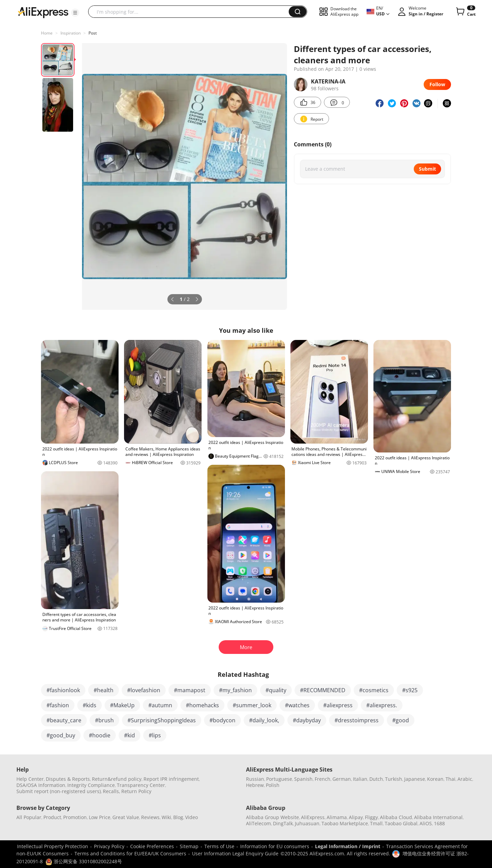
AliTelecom (258, 823)
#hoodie (100, 735)
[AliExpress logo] (43, 12)
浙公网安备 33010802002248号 (84, 861)
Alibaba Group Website (272, 817)
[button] (75, 13)
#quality (276, 690)
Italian (360, 779)
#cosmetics (374, 690)
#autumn (160, 705)
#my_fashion (235, 690)
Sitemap (189, 846)
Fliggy (371, 817)
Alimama (337, 817)
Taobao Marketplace (345, 823)
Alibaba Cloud (396, 817)
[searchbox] (191, 12)
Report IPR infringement (171, 779)
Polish (273, 785)
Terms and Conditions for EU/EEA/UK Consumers (130, 853)
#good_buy (61, 735)
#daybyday (307, 720)
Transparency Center (141, 785)
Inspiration (71, 33)
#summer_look (252, 705)
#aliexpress (338, 705)
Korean (435, 779)
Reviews (150, 817)
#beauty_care (64, 720)
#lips (155, 735)
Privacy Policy (109, 846)
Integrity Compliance (91, 785)
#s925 (410, 690)
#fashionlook (63, 690)
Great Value (126, 817)
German (342, 779)
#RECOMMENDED (323, 690)
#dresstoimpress (357, 720)
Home (47, 33)
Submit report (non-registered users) (59, 791)
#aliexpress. (382, 705)
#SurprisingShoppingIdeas (162, 720)
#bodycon (222, 720)
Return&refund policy (117, 779)
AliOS (426, 823)
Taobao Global (401, 823)
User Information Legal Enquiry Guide (235, 853)
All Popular (29, 817)
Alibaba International (438, 817)
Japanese (415, 779)
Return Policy (136, 791)
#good (401, 720)
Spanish (303, 779)
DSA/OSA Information (41, 785)
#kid (129, 735)
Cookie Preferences (152, 846)
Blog (178, 817)
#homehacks (202, 705)
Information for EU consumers (275, 846)
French (323, 779)
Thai (450, 779)
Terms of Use (219, 846)
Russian (255, 779)
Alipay (356, 817)
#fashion (58, 705)
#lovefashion (144, 690)
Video (192, 817)
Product (52, 817)
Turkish (394, 779)
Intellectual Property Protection (53, 846)
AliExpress (313, 817)
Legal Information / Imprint (348, 846)
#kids (90, 705)
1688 (439, 823)
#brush (104, 720)
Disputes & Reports (68, 779)
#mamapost (190, 690)
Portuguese (279, 779)
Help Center (30, 779)
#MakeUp (122, 705)
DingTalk (283, 823)
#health (104, 690)
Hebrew (255, 785)
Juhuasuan (307, 823)
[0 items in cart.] (465, 12)
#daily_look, (264, 720)
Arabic (465, 779)
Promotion (75, 817)
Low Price (100, 817)
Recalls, (112, 791)
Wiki (166, 817)
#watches (297, 705)
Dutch (376, 779)
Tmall (376, 823)
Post (93, 33)
